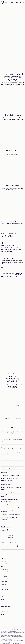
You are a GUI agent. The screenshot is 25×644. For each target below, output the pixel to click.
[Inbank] (5, 2)
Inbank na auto (4, 564)
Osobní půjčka (4, 558)
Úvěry (2, 556)
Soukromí (3, 614)
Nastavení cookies (5, 612)
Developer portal (5, 590)
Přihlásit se (18, 2)
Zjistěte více (13, 61)
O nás (2, 597)
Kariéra (2, 599)
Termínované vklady (5, 572)
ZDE (20, 643)
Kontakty (3, 602)
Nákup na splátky (5, 569)
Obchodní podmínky (5, 620)
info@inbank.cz (11, 540)
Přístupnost (3, 609)
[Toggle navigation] (23, 2)
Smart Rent (3, 567)
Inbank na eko (4, 561)
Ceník (2, 617)
